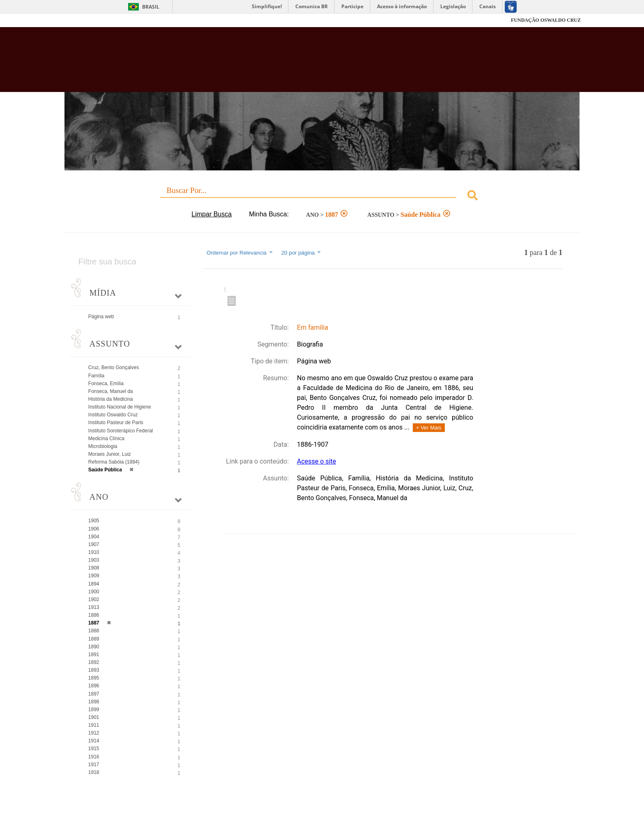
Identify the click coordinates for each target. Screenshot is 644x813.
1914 (94, 741)
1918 (94, 772)
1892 (94, 662)
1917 (94, 765)
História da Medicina (111, 399)
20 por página (302, 253)
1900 (94, 592)
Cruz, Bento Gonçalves (114, 367)
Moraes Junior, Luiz (110, 454)
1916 (94, 757)
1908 (94, 568)
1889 (94, 639)
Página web (101, 317)
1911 (94, 725)
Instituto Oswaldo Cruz (113, 415)
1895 (94, 678)
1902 (94, 599)
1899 (94, 710)
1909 (94, 576)
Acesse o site (316, 461)
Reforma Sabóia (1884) (114, 462)
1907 (94, 544)
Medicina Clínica (106, 439)
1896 (94, 686)
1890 (94, 647)
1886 (94, 615)
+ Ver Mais (429, 428)
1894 (94, 584)
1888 (94, 631)
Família (96, 376)
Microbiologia (103, 446)
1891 (94, 655)
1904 (94, 537)
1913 (94, 607)
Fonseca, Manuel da (111, 391)
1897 (94, 694)
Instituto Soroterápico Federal (121, 431)
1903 (94, 560)
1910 (94, 552)
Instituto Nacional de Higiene (120, 407)
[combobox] (322, 196)
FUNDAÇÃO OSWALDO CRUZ (546, 20)
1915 (94, 749)
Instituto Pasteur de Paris (116, 423)
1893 (94, 670)
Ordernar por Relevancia (240, 253)
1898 (94, 702)
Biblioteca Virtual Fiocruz (277, 64)
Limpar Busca (212, 214)
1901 (94, 717)
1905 (94, 521)
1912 (94, 733)
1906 (94, 529)
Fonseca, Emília (106, 384)
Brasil (151, 7)
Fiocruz (84, 20)
